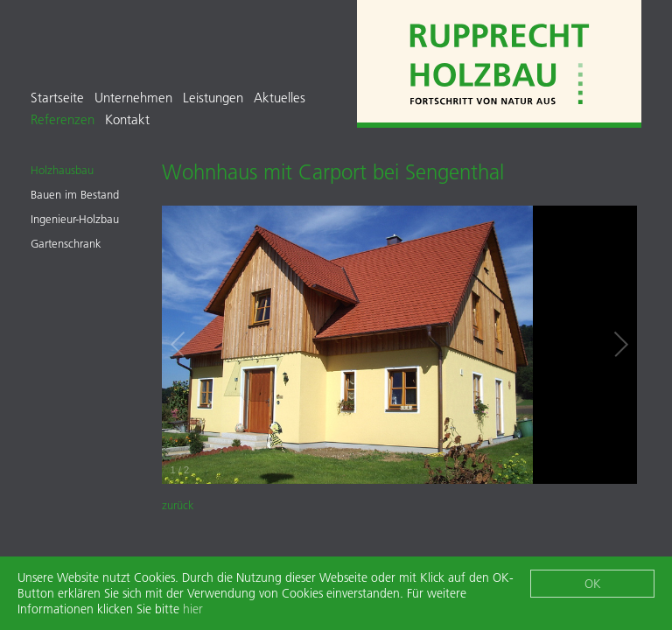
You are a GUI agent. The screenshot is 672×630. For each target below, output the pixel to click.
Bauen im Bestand (75, 194)
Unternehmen (133, 98)
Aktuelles (280, 98)
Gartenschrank (66, 243)
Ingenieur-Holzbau (75, 219)
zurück (178, 505)
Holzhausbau (62, 170)
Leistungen (213, 98)
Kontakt (127, 119)
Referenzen (63, 119)
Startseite (57, 98)
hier (193, 610)
